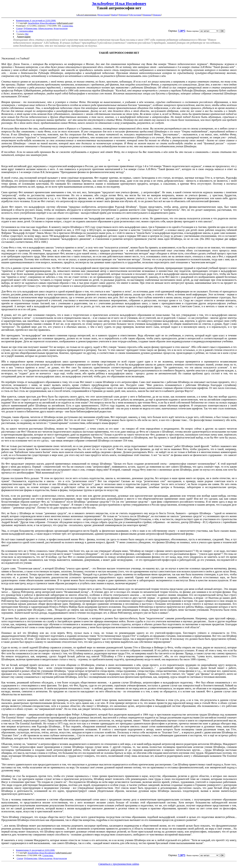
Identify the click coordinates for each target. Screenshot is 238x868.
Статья (19, 28)
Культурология (61, 28)
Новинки (147, 15)
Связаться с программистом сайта (119, 864)
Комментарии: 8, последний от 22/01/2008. (36, 20)
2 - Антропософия (25, 31)
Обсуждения (135, 15)
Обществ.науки (45, 28)
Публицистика (30, 28)
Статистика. (68, 26)
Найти (114, 15)
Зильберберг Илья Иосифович (119, 3)
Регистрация (104, 15)
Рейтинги (123, 15)
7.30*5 (182, 31)
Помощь (157, 15)
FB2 (27, 34)
